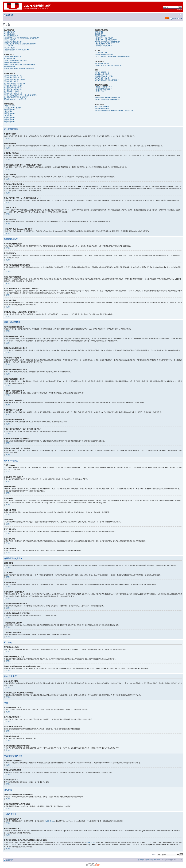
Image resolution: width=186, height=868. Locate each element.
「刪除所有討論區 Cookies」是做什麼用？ (17, 50)
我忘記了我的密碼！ (10, 40)
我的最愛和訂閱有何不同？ (103, 87)
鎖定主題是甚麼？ (10, 120)
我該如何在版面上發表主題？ (13, 75)
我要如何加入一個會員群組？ (104, 38)
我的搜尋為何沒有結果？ (103, 74)
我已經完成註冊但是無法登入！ (14, 42)
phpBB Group (49, 821)
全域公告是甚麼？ (10, 114)
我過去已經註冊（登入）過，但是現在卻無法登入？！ (21, 44)
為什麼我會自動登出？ (11, 36)
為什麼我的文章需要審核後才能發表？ (16, 97)
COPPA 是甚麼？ (9, 46)
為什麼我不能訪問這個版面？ (13, 87)
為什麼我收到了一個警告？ (12, 91)
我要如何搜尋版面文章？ (103, 72)
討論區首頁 (10, 15)
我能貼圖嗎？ (8, 112)
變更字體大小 (180, 15)
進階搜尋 (179, 9)
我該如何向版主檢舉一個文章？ (14, 93)
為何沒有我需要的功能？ (103, 108)
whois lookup (91, 842)
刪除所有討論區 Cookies (153, 860)
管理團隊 (141, 860)
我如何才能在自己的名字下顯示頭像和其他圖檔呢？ (20, 64)
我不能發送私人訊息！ (102, 53)
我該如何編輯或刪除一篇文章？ (14, 77)
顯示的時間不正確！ (10, 58)
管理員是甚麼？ (100, 32)
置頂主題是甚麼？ (10, 118)
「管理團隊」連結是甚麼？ (103, 46)
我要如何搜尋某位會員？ (103, 78)
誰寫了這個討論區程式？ (103, 106)
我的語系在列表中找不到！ (12, 62)
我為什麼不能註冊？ (10, 48)
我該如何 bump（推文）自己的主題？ (16, 99)
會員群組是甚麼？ (100, 36)
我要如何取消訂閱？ (101, 91)
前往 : (154, 854)
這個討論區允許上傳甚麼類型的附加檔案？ (108, 98)
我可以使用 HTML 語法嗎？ (13, 108)
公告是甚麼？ (8, 116)
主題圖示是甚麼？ (10, 122)
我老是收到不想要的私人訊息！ (105, 54)
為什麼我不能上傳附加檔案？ (13, 89)
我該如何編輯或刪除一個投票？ (14, 85)
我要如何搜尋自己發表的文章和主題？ (107, 80)
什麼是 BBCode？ (10, 106)
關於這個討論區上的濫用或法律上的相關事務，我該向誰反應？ (115, 110)
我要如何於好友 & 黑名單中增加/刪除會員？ (109, 65)
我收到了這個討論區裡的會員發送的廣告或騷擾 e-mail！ (113, 57)
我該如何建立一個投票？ (12, 81)
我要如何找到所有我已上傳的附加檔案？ (108, 100)
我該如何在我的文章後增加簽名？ (15, 79)
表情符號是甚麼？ (10, 110)
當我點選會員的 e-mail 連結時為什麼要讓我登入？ (20, 68)
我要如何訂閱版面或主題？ (103, 89)
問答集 (174, 19)
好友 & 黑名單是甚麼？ (102, 63)
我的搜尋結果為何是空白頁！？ (105, 76)
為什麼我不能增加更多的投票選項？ (15, 83)
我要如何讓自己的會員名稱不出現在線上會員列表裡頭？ (22, 38)
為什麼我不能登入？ (10, 32)
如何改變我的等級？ (10, 66)
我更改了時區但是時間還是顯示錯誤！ (16, 61)
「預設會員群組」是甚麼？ (103, 44)
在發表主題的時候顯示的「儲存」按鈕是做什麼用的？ (21, 95)
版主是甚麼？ (99, 34)
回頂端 (8, 138)
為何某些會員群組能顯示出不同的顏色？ (108, 42)
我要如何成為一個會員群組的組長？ (106, 40)
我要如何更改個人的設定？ (12, 57)
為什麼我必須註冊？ (10, 34)
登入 (181, 19)
